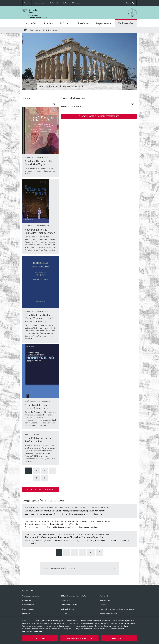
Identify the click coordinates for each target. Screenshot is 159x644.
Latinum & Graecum (68, 609)
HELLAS (64, 613)
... (52, 471)
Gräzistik (46, 30)
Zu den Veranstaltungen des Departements (99, 116)
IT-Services (27, 600)
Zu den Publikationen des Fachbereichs (79, 568)
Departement (104, 23)
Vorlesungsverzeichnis (31, 596)
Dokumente (54, 3)
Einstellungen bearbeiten (79, 638)
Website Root (25, 30)
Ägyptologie (104, 596)
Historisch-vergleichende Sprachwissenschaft (117, 609)
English (27, 3)
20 (91, 552)
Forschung (83, 23)
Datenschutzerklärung (32, 631)
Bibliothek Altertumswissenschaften (74, 596)
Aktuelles (31, 23)
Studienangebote (40, 3)
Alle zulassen (119, 638)
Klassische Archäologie (108, 613)
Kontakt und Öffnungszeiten (73, 3)
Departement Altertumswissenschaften (38, 16)
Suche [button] (130, 3)
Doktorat (65, 23)
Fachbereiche (126, 23)
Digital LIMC (65, 600)
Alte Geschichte (106, 600)
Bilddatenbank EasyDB (69, 605)
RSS (56, 104)
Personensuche (28, 609)
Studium (48, 23)
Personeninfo (27, 613)
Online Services (28, 605)
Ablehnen (40, 638)
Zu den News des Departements (41, 490)
